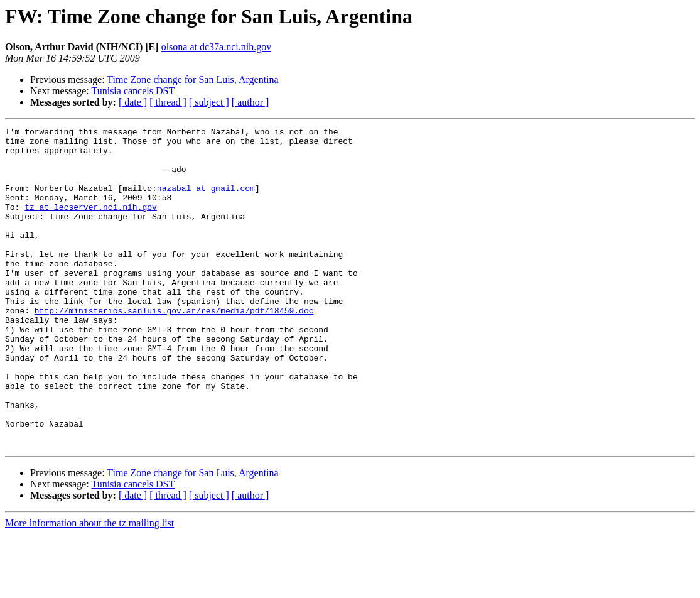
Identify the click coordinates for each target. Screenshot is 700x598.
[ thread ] (168, 102)
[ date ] (133, 102)
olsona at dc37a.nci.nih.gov (217, 47)
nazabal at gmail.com (206, 201)
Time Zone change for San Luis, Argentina (192, 79)
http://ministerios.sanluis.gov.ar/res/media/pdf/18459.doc (174, 348)
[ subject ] (209, 102)
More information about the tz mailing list (89, 587)
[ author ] (250, 102)
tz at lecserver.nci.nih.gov (91, 224)
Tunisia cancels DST (133, 91)
